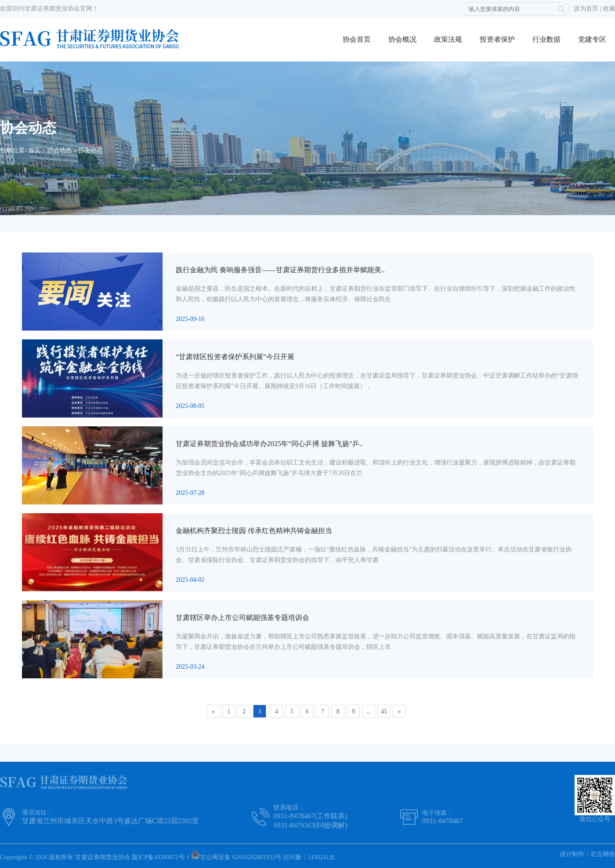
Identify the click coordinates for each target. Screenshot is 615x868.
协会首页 (357, 39)
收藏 (609, 9)
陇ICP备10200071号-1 (161, 857)
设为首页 (586, 9)
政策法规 (448, 39)
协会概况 (402, 39)
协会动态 (59, 150)
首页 (34, 150)
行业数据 (546, 39)
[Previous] (213, 711)
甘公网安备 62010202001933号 (236, 855)
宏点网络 (603, 854)
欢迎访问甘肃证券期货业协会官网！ (49, 9)
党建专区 (592, 39)
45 (384, 711)
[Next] (399, 711)
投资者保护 (497, 39)
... (369, 711)
